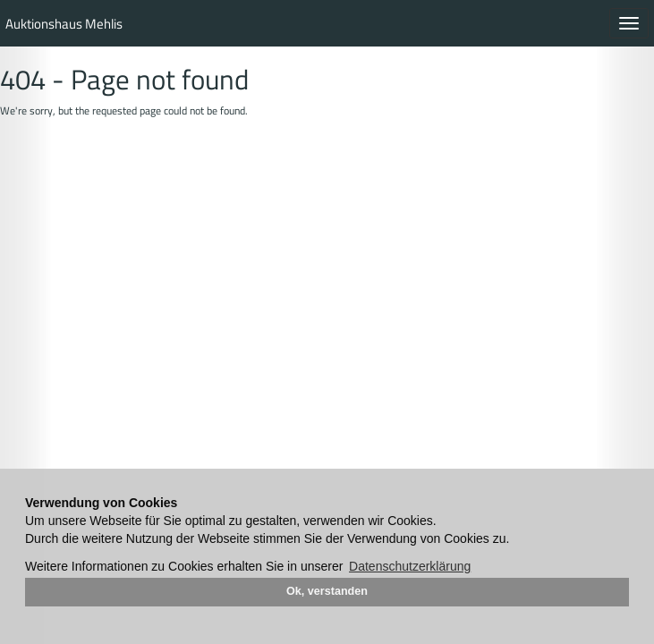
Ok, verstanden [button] (327, 591)
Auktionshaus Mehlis (64, 24)
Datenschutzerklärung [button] (410, 566)
